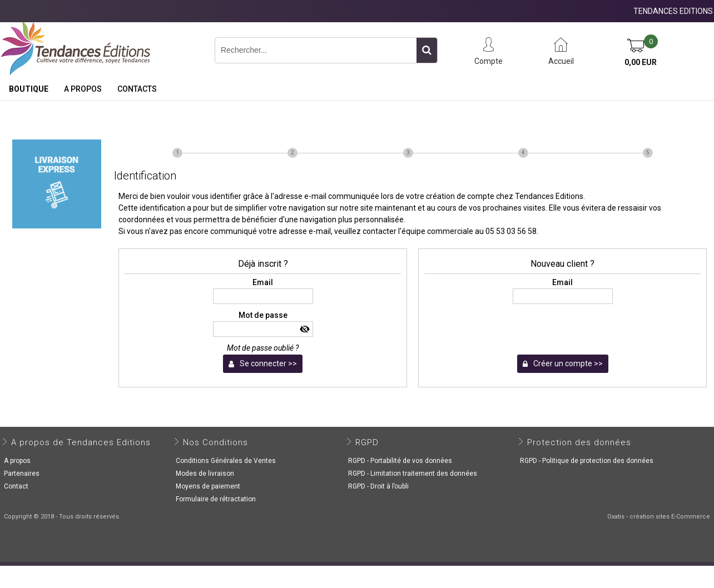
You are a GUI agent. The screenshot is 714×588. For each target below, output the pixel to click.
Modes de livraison (205, 474)
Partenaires (22, 474)
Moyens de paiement (208, 486)
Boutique (29, 89)
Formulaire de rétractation (216, 499)
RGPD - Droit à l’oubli (378, 486)
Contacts (137, 89)
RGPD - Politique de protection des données (587, 461)
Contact (16, 486)
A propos (83, 89)
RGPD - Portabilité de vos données (400, 461)
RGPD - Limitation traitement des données (413, 474)
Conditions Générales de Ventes (226, 461)
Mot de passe (263, 315)
